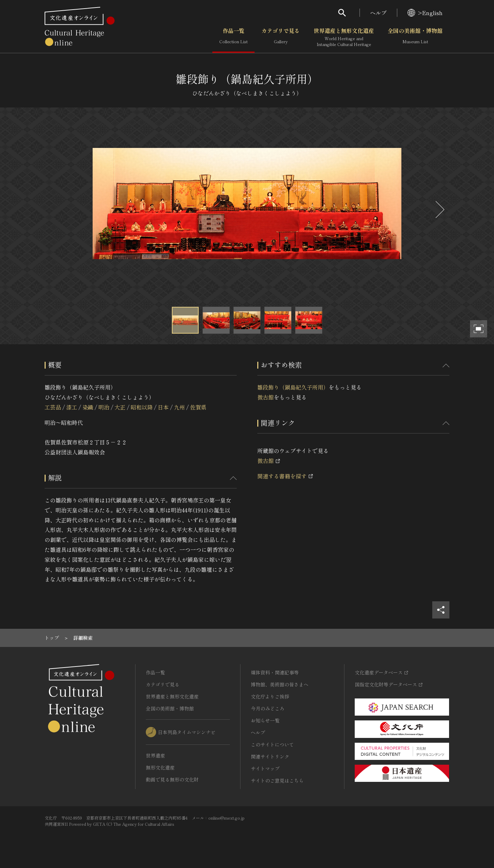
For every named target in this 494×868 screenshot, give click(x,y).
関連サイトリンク (270, 756)
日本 (163, 407)
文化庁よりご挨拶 (270, 696)
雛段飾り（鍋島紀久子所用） (293, 387)
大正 (120, 407)
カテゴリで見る (281, 37)
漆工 (72, 407)
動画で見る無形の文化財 (172, 779)
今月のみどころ (268, 708)
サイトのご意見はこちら (277, 780)
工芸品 (53, 407)
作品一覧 (233, 37)
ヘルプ (378, 13)
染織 (88, 407)
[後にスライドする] (439, 210)
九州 (179, 407)
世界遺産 (155, 755)
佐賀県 (198, 407)
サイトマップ (265, 768)
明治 (104, 407)
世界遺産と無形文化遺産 (344, 37)
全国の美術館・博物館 (415, 37)
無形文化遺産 (160, 767)
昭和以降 (142, 407)
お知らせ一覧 (265, 720)
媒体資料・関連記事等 (275, 672)
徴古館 (266, 397)
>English (425, 13)
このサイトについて (272, 744)
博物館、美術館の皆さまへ (280, 684)
